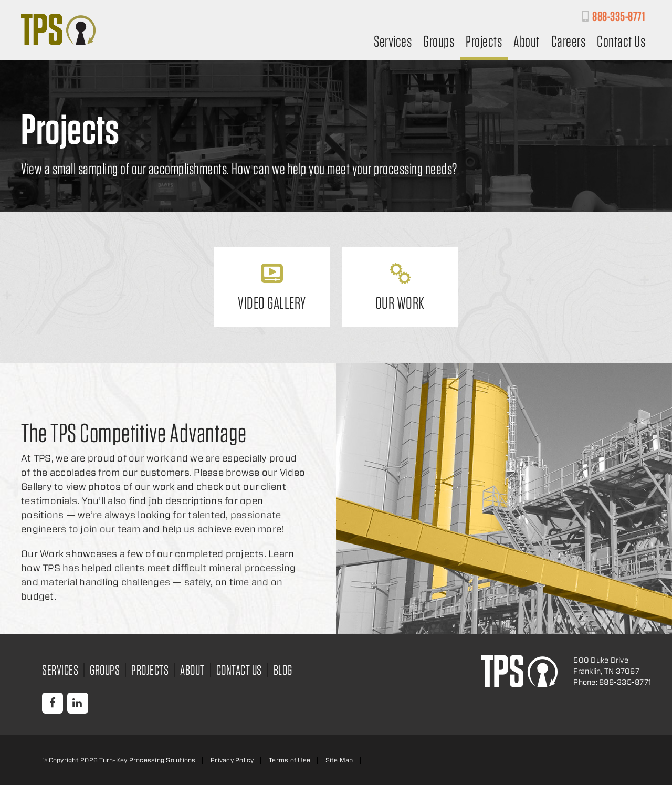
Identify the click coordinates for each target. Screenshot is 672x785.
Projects (484, 42)
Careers (569, 42)
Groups (439, 42)
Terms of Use (290, 760)
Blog (283, 670)
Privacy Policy (232, 760)
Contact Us (621, 42)
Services (393, 42)
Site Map (339, 760)
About (527, 42)
